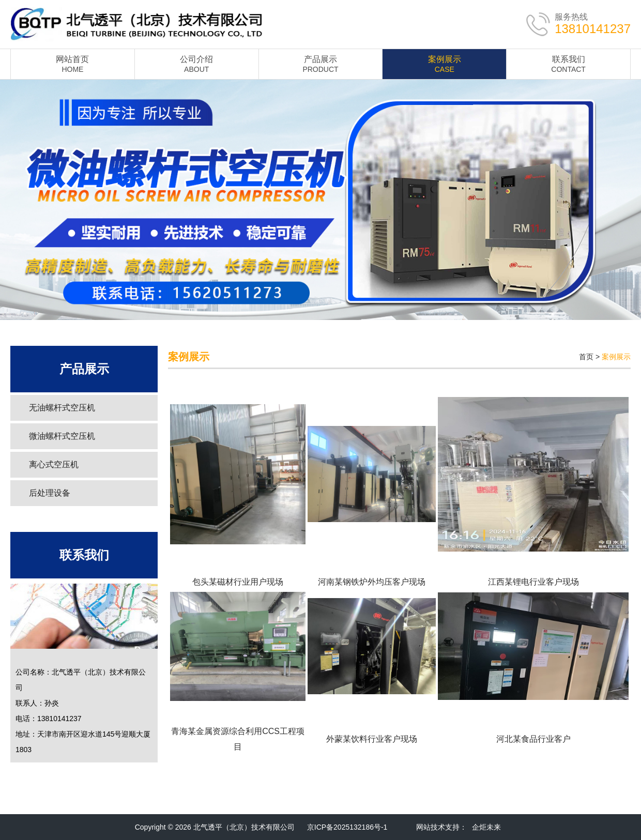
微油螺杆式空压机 (62, 436)
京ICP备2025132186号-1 (347, 827)
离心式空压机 (54, 464)
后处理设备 (50, 493)
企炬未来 (486, 827)
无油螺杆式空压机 (62, 408)
